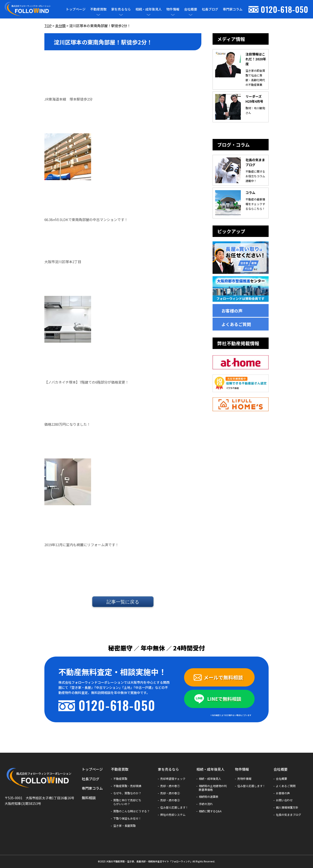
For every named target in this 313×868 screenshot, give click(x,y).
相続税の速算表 (209, 797)
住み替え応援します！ (174, 807)
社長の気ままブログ (288, 815)
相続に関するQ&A (210, 811)
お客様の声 (232, 311)
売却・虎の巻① (170, 786)
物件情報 (173, 9)
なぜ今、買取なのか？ (127, 793)
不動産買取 (98, 9)
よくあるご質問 (236, 324)
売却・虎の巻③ (170, 800)
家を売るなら (121, 9)
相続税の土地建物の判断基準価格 (213, 788)
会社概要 (191, 9)
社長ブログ (210, 9)
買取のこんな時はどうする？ (132, 811)
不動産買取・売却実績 (127, 786)
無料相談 (89, 798)
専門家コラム (233, 9)
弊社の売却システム (173, 815)
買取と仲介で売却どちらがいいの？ (127, 802)
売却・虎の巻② (170, 793)
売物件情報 (244, 779)
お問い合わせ (284, 800)
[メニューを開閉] (98, 15)
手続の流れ (206, 804)
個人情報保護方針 (287, 807)
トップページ (76, 9)
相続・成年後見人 (149, 9)
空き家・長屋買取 (124, 826)
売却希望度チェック (173, 779)
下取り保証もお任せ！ (127, 818)
